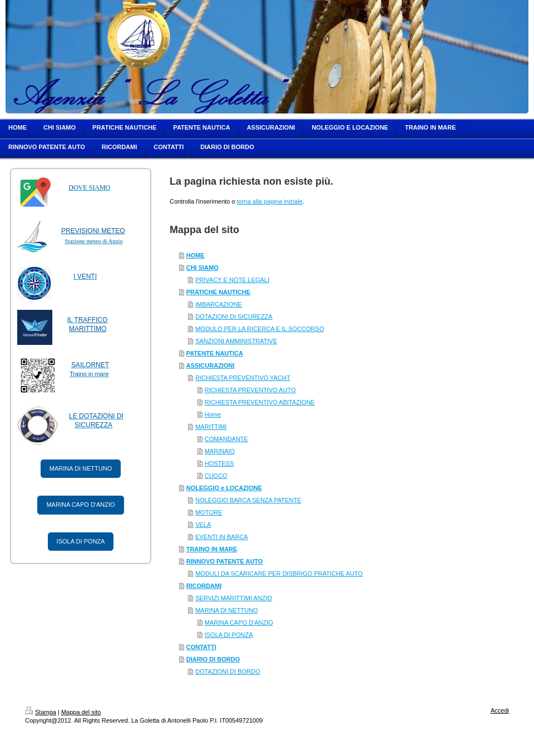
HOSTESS (219, 463)
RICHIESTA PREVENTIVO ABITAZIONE (260, 402)
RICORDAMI (204, 586)
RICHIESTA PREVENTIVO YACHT (243, 378)
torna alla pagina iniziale (270, 201)
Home (213, 414)
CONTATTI (201, 647)
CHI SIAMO (202, 268)
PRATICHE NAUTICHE (218, 292)
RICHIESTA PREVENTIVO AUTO (250, 390)
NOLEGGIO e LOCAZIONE (224, 488)
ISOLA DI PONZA (81, 541)
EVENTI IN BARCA (222, 537)
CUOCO (216, 476)
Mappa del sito (81, 712)
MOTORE (209, 512)
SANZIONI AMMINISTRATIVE (236, 341)
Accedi (500, 710)
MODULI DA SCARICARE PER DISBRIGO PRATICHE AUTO (279, 574)
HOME (196, 255)
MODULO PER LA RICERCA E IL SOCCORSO (259, 329)
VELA (203, 525)
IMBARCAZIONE (219, 304)
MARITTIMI (211, 427)
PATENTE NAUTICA (215, 353)
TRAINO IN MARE (212, 549)
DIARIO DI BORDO (213, 659)
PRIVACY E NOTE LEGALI (232, 280)
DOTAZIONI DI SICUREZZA (234, 317)
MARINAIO (220, 451)
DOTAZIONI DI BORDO (228, 671)
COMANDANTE (226, 439)
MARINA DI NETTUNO (81, 468)
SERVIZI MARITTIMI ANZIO (234, 598)
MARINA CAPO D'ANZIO (80, 505)
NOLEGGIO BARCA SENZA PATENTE (248, 500)
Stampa (41, 712)
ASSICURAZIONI (211, 365)
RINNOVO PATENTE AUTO (225, 561)
